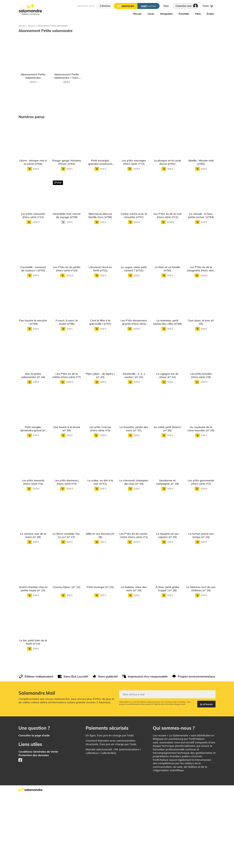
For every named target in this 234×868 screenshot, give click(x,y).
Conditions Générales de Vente (38, 824)
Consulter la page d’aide (34, 808)
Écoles (210, 14)
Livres (151, 14)
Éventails (184, 14)
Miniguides (166, 14)
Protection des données (34, 828)
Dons (166, 6)
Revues (137, 14)
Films (198, 14)
